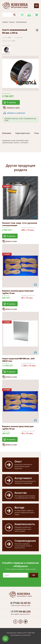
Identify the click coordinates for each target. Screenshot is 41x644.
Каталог (12, 22)
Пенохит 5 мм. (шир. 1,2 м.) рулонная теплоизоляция (20, 224)
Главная (5, 22)
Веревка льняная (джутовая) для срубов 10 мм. (18, 428)
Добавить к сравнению (16, 113)
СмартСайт (26, 635)
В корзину (11, 102)
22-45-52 (20, 603)
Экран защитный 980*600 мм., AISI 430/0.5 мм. (18, 360)
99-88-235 (21, 611)
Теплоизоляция (21, 22)
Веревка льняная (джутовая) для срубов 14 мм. (18, 292)
